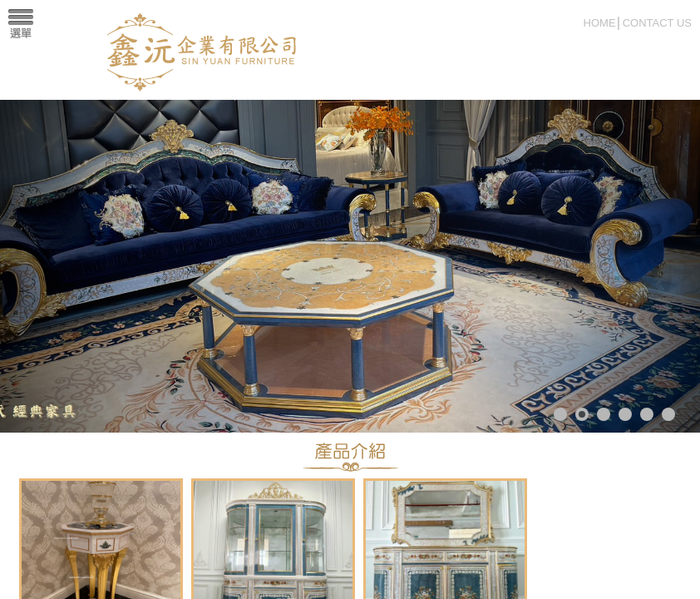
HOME (600, 23)
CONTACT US (657, 23)
